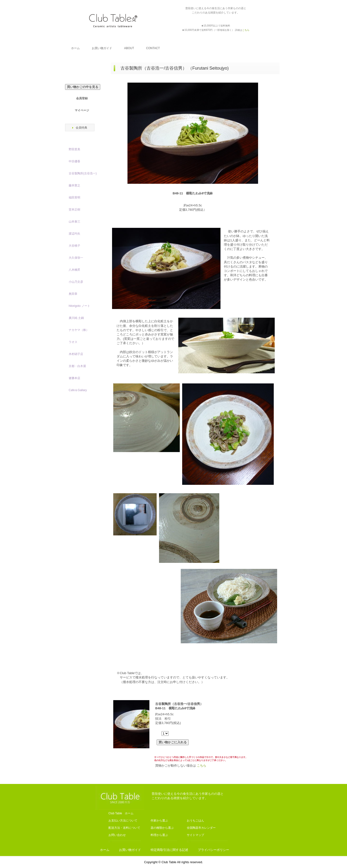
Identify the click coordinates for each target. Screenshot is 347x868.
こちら (202, 766)
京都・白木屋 (79, 366)
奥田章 (73, 294)
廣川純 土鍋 (76, 318)
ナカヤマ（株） (79, 330)
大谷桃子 (74, 246)
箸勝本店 (74, 378)
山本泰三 (74, 222)
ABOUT (129, 48)
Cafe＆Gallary (78, 390)
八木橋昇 (74, 270)
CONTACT (153, 48)
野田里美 (74, 149)
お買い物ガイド (102, 48)
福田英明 (74, 197)
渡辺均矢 (74, 234)
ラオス (73, 342)
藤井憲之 (74, 185)
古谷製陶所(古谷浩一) (83, 173)
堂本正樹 (74, 210)
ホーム (75, 48)
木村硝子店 (76, 354)
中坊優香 (74, 161)
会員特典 (81, 128)
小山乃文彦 (76, 282)
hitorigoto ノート (79, 306)
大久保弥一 (76, 258)
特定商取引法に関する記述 (169, 850)
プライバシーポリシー (214, 850)
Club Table (113, 20)
